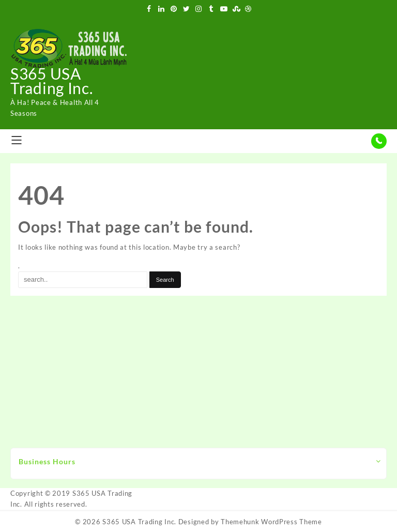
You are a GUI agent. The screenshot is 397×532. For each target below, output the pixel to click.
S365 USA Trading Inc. (51, 81)
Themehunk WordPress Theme (271, 522)
